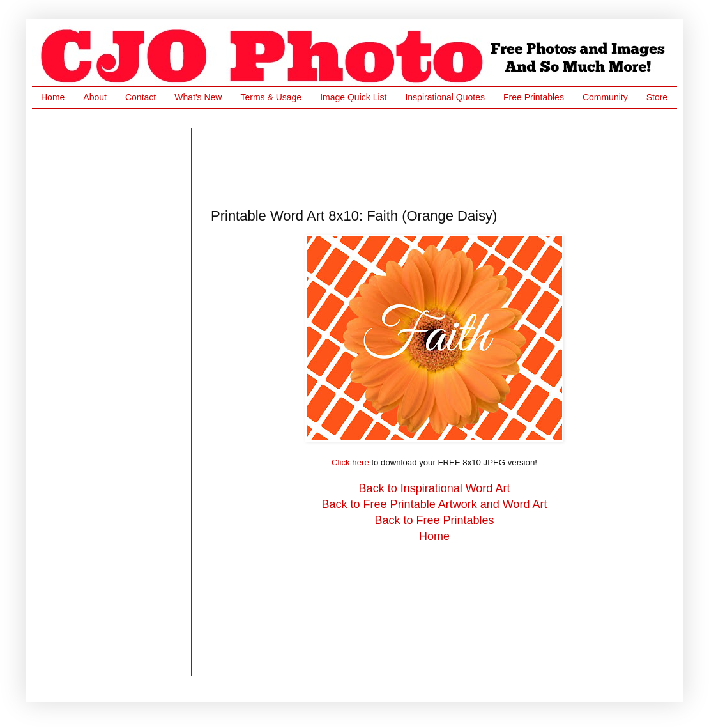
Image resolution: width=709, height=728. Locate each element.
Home (53, 97)
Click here (350, 462)
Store (657, 97)
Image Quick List (353, 97)
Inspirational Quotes (445, 97)
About (95, 97)
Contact (141, 97)
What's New (198, 97)
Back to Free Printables (434, 520)
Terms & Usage (271, 97)
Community (605, 97)
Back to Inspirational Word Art (435, 488)
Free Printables (534, 97)
